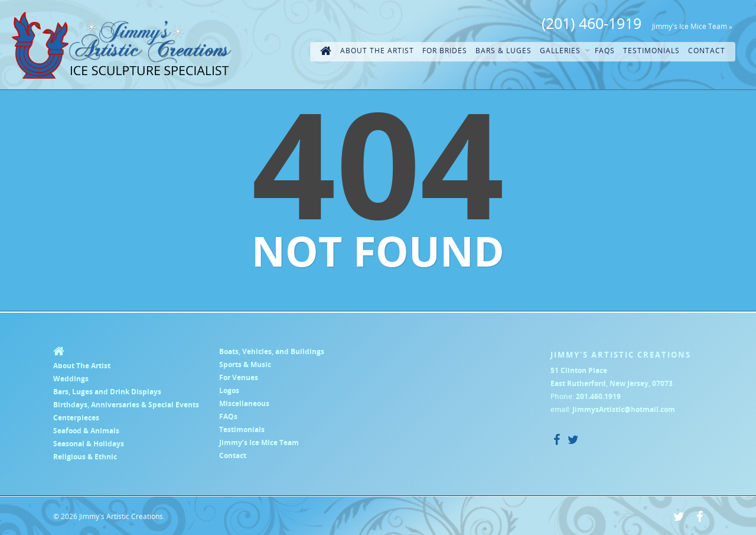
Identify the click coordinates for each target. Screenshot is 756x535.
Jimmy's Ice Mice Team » (692, 26)
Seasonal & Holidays (89, 444)
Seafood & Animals (86, 431)
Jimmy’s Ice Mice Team (259, 442)
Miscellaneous (244, 403)
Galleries (565, 51)
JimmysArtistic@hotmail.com (624, 409)
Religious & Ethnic (85, 457)
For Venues (239, 377)
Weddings (71, 379)
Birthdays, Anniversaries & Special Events (126, 405)
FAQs (605, 51)
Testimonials (651, 51)
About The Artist (377, 51)
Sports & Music (245, 364)
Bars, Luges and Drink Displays (107, 392)
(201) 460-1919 (592, 23)
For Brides (445, 51)
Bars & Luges (504, 51)
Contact (707, 51)
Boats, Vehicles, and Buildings (272, 351)
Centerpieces (76, 418)
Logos (229, 390)
